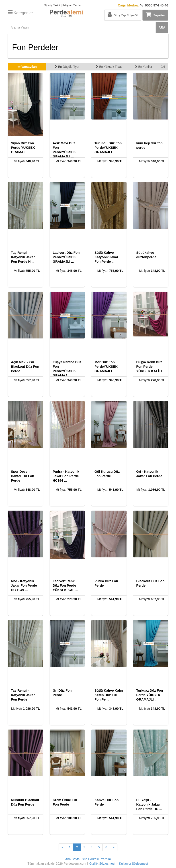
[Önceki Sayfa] (62, 847)
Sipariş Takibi (52, 5)
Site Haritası (90, 859)
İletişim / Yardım (72, 5)
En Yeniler (144, 67)
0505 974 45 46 (143, 5)
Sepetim (155, 14)
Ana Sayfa (73, 859)
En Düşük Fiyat (67, 67)
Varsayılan (27, 67)
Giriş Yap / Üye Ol (123, 14)
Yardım (106, 859)
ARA (162, 27)
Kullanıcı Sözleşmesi (133, 864)
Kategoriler (20, 13)
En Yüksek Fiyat (109, 67)
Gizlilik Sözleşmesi (102, 864)
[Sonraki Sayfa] (114, 847)
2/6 (163, 67)
